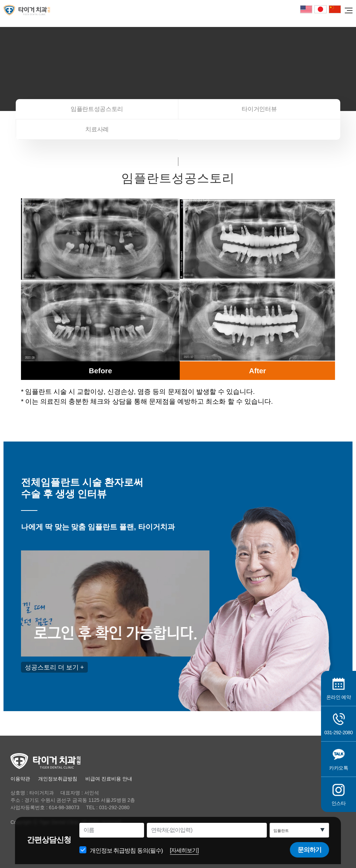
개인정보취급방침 (58, 779)
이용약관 (20, 779)
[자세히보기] (186, 856)
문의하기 (308, 855)
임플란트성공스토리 (97, 109)
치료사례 (97, 129)
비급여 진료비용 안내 (109, 779)
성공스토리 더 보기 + (54, 667)
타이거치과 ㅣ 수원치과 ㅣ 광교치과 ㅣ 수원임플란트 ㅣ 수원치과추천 (30, 10)
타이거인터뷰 (259, 109)
